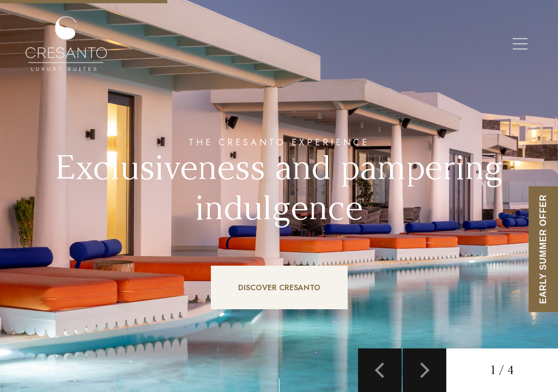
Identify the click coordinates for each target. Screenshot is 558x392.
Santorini (430, 44)
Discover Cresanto (361, 44)
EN (173, 44)
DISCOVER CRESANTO (279, 287)
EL (199, 44)
